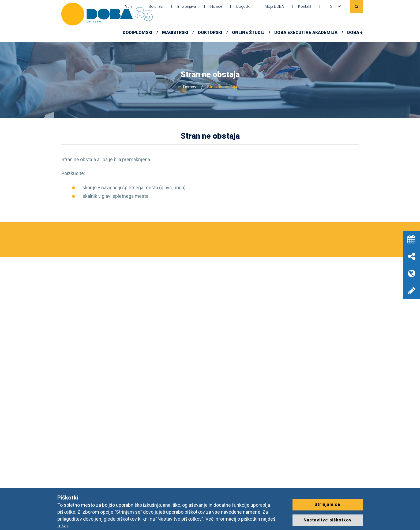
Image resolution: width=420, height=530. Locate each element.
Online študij (248, 33)
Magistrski (175, 33)
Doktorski (210, 33)
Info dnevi (155, 6)
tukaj (63, 526)
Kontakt (305, 6)
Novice (216, 6)
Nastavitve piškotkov (328, 520)
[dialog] (410, 519)
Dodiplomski (138, 33)
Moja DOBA (274, 6)
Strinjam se (327, 504)
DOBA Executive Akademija (306, 33)
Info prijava (187, 6)
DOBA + (355, 33)
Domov (190, 87)
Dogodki (243, 6)
